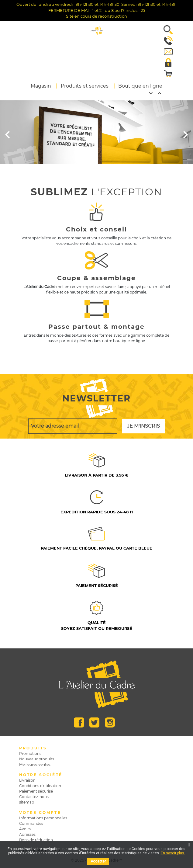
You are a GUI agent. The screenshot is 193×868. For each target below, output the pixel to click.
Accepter (98, 861)
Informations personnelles (43, 818)
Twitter (94, 722)
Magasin (41, 86)
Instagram (110, 722)
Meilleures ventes (35, 764)
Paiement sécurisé (36, 791)
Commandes (31, 823)
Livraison (27, 780)
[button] (166, 30)
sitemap (27, 802)
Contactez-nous (34, 797)
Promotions (30, 753)
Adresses (27, 834)
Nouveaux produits (37, 759)
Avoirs (25, 829)
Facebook (79, 722)
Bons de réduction (36, 840)
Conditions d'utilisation (40, 786)
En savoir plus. (173, 853)
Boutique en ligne (140, 86)
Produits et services (85, 86)
